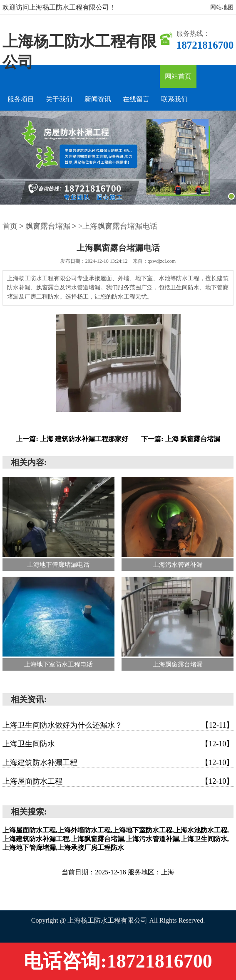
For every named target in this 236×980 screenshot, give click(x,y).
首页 (10, 226)
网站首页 (178, 76)
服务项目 (21, 99)
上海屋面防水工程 (118, 781)
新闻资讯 (98, 99)
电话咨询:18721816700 (118, 961)
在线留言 (136, 99)
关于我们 (59, 99)
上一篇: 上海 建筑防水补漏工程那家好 (72, 439)
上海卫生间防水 (118, 744)
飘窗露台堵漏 (48, 226)
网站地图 (222, 7)
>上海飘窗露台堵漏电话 (118, 226)
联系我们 (174, 99)
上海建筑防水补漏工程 (118, 763)
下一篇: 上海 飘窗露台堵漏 (180, 439)
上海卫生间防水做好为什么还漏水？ (118, 725)
